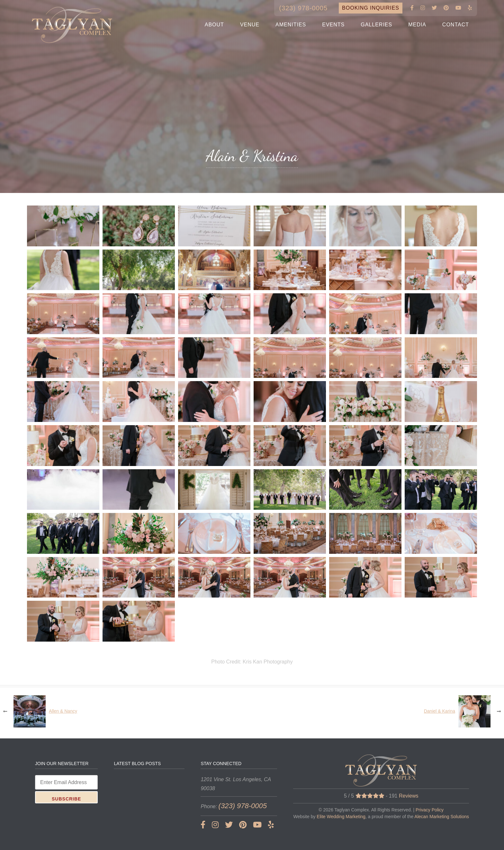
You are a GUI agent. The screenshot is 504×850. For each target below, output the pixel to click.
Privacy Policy (430, 810)
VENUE (250, 25)
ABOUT (214, 25)
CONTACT (456, 25)
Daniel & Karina (440, 711)
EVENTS (333, 25)
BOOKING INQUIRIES (371, 8)
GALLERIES (376, 25)
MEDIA (417, 25)
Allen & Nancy (63, 711)
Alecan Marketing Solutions (442, 817)
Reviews (409, 796)
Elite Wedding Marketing (341, 817)
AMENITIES (291, 25)
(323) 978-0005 (303, 8)
